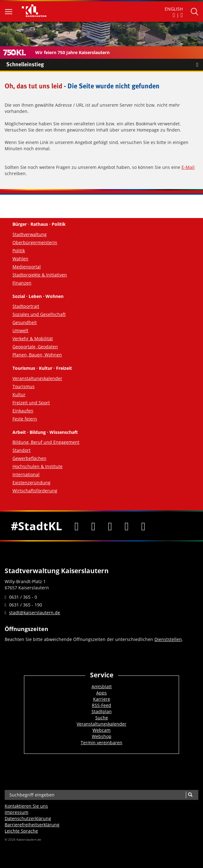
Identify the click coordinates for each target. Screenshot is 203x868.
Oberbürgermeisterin (35, 242)
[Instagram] (127, 526)
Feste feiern (25, 419)
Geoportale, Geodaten (35, 347)
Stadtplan (102, 711)
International (26, 474)
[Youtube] (110, 526)
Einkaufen (23, 411)
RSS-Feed (101, 705)
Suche (102, 718)
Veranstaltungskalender (37, 378)
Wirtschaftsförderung (35, 491)
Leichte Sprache (21, 831)
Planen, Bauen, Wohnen (37, 355)
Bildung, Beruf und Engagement (46, 442)
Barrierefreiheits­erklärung (32, 825)
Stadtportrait (26, 306)
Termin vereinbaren (101, 743)
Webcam (101, 730)
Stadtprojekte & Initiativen (40, 275)
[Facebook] (77, 526)
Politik (19, 251)
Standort (21, 450)
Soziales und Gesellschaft (39, 314)
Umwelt (20, 330)
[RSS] (143, 526)
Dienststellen (168, 639)
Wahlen (20, 259)
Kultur (19, 395)
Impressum (17, 812)
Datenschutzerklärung (28, 818)
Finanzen (22, 283)
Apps (101, 693)
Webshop (102, 736)
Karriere (102, 699)
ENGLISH (174, 9)
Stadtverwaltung (30, 234)
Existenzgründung (31, 483)
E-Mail (188, 167)
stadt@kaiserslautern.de (35, 613)
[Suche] (190, 795)
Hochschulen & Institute (38, 466)
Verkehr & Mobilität (33, 339)
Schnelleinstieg (105, 65)
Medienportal (27, 267)
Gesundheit (25, 322)
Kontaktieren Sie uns (26, 806)
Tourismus (24, 386)
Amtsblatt (102, 687)
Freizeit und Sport (31, 403)
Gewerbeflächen (29, 458)
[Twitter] (93, 526)
